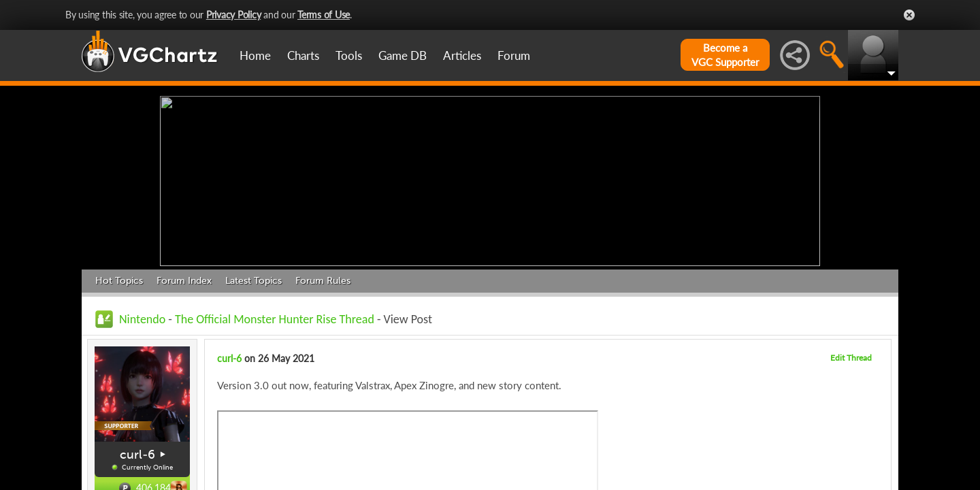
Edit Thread (851, 354)
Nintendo (142, 316)
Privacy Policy (234, 15)
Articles (462, 55)
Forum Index (184, 277)
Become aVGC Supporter (725, 55)
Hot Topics (119, 277)
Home (255, 55)
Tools (349, 55)
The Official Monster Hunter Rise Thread (275, 316)
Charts (303, 55)
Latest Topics (254, 277)
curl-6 (137, 451)
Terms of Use (324, 15)
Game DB (403, 55)
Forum (514, 55)
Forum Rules (323, 277)
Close (909, 15)
